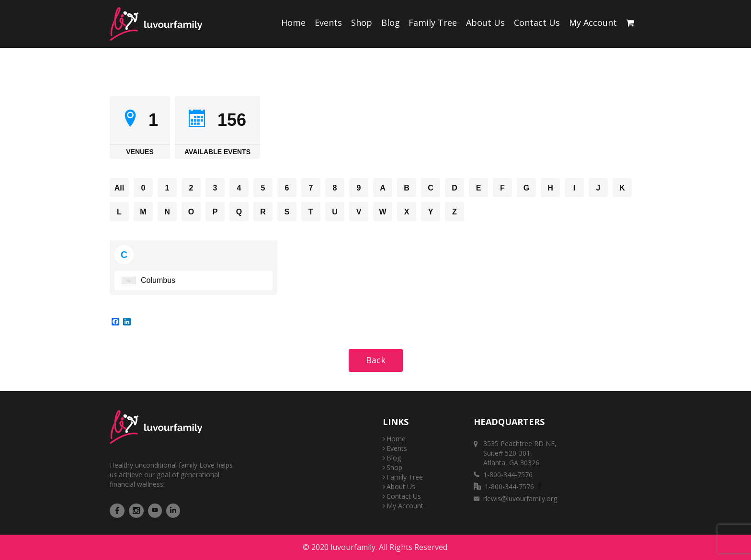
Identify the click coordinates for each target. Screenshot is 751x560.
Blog (391, 22)
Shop (362, 22)
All (119, 188)
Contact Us (537, 22)
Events (328, 22)
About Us (485, 22)
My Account (593, 22)
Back (376, 360)
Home (293, 22)
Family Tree (433, 22)
